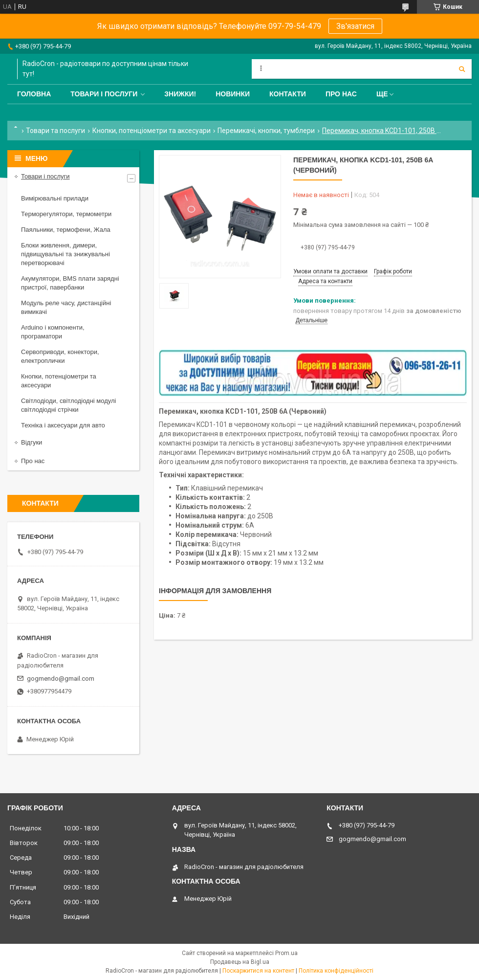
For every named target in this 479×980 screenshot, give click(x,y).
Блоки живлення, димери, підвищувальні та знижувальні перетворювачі (65, 254)
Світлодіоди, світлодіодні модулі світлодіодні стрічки (69, 405)
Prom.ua (286, 953)
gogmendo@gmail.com (61, 679)
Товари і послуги (104, 94)
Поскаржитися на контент (258, 971)
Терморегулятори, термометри (66, 214)
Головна (34, 94)
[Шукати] (462, 69)
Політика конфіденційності (336, 971)
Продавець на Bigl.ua (240, 962)
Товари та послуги (55, 131)
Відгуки (32, 442)
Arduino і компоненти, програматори (53, 332)
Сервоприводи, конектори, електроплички (60, 356)
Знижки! (180, 94)
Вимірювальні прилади (55, 198)
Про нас (341, 94)
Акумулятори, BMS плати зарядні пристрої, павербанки (70, 283)
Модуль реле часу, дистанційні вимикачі (66, 307)
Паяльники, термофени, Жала (66, 230)
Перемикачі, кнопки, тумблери (266, 131)
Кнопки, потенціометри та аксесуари (152, 131)
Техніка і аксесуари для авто (63, 425)
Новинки (233, 94)
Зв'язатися (355, 26)
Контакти (288, 94)
